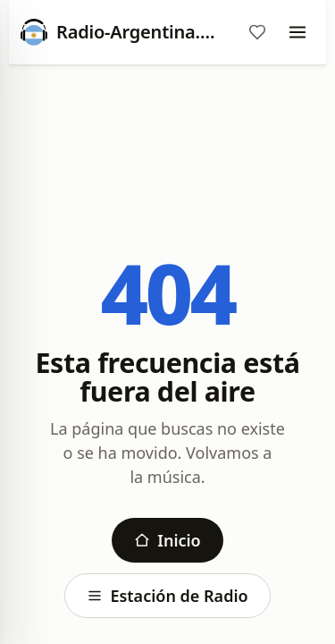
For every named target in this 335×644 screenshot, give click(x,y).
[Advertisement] (167, 131)
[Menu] (297, 32)
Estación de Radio (167, 596)
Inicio (167, 540)
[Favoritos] (257, 32)
